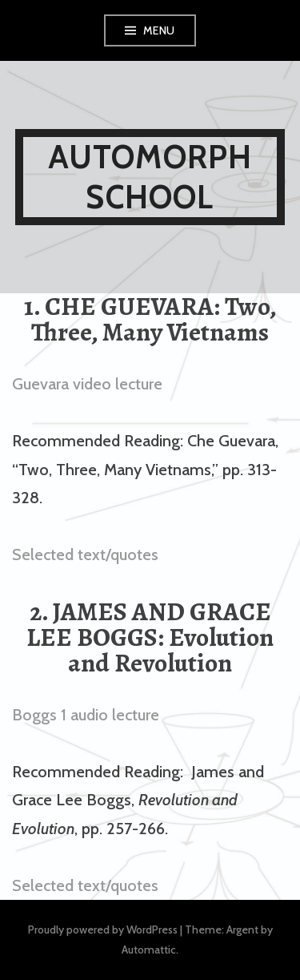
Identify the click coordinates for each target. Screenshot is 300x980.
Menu (159, 30)
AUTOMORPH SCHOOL (150, 177)
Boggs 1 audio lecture (86, 715)
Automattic (149, 950)
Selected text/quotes (85, 555)
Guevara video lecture (87, 384)
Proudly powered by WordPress (103, 930)
